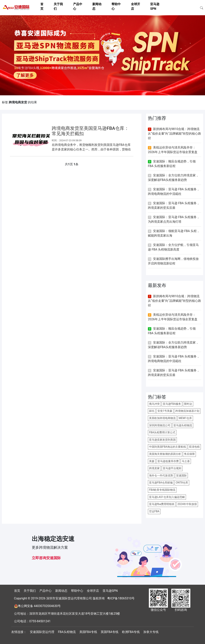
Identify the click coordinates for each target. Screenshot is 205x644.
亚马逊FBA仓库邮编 (161, 483)
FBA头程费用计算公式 (162, 432)
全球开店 (93, 591)
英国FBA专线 (110, 632)
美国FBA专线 (88, 632)
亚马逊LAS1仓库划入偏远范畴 (167, 497)
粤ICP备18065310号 (121, 598)
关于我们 (30, 591)
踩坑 (152, 411)
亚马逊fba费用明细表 (162, 504)
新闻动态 (61, 591)
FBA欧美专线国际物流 (162, 490)
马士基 (186, 461)
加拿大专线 (151, 632)
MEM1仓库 (185, 418)
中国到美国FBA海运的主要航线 (168, 447)
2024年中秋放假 (187, 504)
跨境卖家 (154, 468)
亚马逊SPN (110, 591)
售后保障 (189, 454)
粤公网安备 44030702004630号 (39, 606)
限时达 (188, 404)
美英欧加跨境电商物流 (162, 418)
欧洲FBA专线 (131, 632)
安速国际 (181, 476)
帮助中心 (77, 591)
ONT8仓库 (182, 483)
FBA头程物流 (67, 632)
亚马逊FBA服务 (172, 404)
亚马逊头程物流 (183, 425)
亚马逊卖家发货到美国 (162, 440)
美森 (152, 461)
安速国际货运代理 (42, 632)
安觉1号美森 (165, 411)
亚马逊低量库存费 (168, 461)
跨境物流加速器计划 (187, 411)
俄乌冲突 (154, 404)
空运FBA (154, 511)
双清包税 (194, 447)
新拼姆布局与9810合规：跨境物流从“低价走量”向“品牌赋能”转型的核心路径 (174, 134)
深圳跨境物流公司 (160, 425)
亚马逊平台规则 (172, 468)
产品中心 (45, 591)
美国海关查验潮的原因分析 (165, 454)
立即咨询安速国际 (46, 558)
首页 (17, 591)
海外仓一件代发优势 (161, 476)
